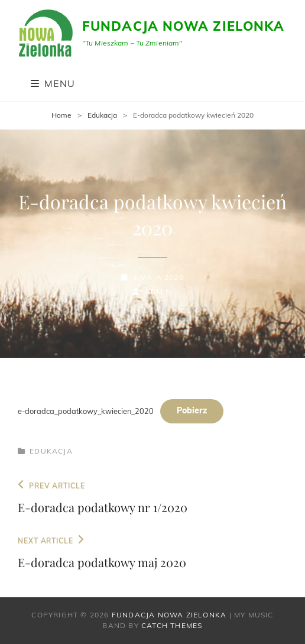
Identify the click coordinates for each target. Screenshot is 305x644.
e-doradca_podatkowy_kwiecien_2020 (86, 410)
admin (158, 291)
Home (61, 115)
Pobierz (192, 410)
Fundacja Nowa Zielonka (183, 26)
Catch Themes (172, 625)
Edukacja (102, 115)
